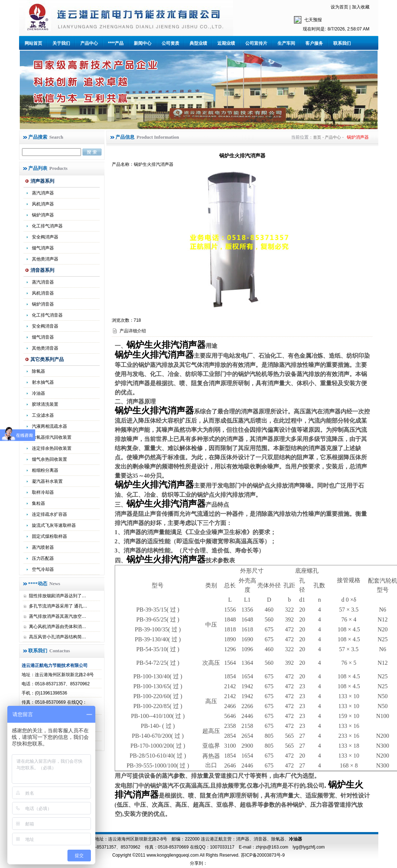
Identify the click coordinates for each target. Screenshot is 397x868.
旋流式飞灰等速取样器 (54, 525)
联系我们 (342, 43)
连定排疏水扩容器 (49, 514)
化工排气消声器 (47, 226)
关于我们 (61, 43)
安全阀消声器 (45, 237)
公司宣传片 (256, 43)
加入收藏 (361, 7)
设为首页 (339, 7)
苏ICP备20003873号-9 (262, 855)
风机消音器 (43, 293)
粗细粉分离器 (45, 470)
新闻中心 (143, 43)
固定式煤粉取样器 (49, 536)
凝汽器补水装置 (47, 481)
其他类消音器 (45, 348)
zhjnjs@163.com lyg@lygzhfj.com (290, 847)
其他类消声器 (45, 259)
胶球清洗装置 (45, 404)
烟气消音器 (43, 337)
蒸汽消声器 (43, 193)
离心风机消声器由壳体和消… (58, 627)
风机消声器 (43, 204)
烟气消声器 (43, 248)
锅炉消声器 (43, 215)
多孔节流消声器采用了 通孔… (58, 606)
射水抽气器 (43, 382)
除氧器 (38, 371)
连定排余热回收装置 (52, 448)
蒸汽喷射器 (43, 547)
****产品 (116, 43)
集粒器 (38, 503)
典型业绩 (198, 43)
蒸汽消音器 (43, 282)
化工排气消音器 (47, 315)
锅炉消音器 (43, 304)
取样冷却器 (43, 492)
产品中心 (89, 43)
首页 (317, 137)
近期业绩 (226, 43)
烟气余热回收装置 (49, 459)
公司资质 (170, 43)
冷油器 (38, 393)
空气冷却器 (43, 569)
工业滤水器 (43, 415)
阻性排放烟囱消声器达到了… (58, 596)
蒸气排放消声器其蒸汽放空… (58, 616)
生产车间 (286, 43)
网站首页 (33, 43)
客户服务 (314, 43)
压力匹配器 (43, 558)
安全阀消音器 (45, 326)
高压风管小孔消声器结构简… (58, 637)
